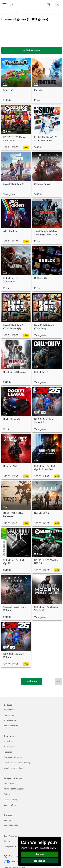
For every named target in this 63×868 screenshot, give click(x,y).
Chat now (40, 854)
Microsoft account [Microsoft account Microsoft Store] (11, 783)
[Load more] (32, 681)
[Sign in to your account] (58, 5)
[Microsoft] (31, 3)
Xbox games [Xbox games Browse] (9, 715)
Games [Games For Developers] (7, 841)
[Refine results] (32, 51)
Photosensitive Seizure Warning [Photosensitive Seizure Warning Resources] (17, 763)
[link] (16, 81)
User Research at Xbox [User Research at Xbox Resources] (13, 768)
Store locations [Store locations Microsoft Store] (10, 805)
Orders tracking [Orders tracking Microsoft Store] (10, 799)
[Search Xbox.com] (12, 4)
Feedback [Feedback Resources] (8, 752)
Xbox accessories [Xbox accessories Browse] (11, 726)
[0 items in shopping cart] (50, 5)
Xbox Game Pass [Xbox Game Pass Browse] (11, 720)
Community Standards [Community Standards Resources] (13, 757)
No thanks (40, 861)
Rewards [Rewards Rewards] (8, 820)
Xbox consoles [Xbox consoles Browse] (10, 710)
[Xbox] (9, 12)
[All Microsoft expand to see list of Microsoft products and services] (4, 5)
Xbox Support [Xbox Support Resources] (9, 746)
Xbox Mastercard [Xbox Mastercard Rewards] (11, 826)
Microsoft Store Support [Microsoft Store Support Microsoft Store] (14, 789)
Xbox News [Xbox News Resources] (8, 741)
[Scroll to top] (58, 681)
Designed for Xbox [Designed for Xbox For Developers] (11, 846)
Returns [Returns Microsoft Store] (7, 794)
